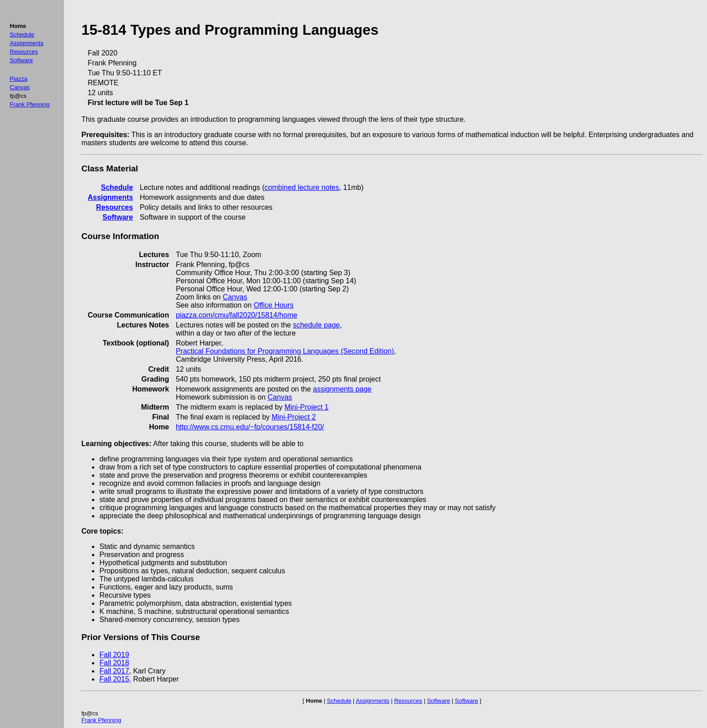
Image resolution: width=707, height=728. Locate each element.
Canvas (20, 87)
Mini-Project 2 (294, 417)
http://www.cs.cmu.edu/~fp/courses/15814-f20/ (250, 427)
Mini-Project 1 (307, 407)
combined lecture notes (302, 187)
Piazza (19, 79)
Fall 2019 (114, 655)
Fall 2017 (114, 671)
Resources (24, 52)
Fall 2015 (114, 679)
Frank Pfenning (30, 104)
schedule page (317, 325)
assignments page (342, 389)
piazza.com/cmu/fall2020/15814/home (237, 315)
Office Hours (273, 305)
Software (21, 60)
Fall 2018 (114, 663)
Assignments (27, 43)
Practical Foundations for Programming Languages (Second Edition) (285, 351)
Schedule (22, 35)
